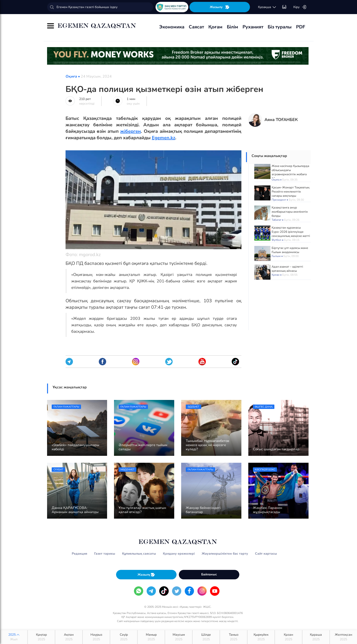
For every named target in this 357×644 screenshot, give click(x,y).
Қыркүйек (261, 637)
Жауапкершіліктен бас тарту (225, 554)
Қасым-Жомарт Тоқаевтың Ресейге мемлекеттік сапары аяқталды (291, 192)
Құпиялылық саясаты (139, 554)
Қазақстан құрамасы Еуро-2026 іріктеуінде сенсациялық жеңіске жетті (291, 232)
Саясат (196, 27)
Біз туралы (280, 27)
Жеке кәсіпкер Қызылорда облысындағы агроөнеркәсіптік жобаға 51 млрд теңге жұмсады (290, 172)
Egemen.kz (163, 138)
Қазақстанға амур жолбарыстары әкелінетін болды (290, 212)
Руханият (253, 27)
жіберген (130, 131)
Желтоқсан (343, 637)
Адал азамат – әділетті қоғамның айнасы (287, 269)
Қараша (316, 637)
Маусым (179, 637)
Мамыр (151, 637)
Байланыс (209, 574)
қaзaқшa (267, 7)
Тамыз (234, 637)
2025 (14, 637)
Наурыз (96, 637)
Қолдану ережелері (179, 554)
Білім (232, 27)
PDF (301, 27)
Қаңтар (41, 637)
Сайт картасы (266, 554)
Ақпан (69, 637)
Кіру (300, 7)
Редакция (79, 554)
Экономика (172, 27)
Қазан (288, 637)
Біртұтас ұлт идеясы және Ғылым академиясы (290, 250)
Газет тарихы (105, 554)
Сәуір (124, 637)
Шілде (206, 637)
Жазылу (220, 7)
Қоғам (215, 27)
